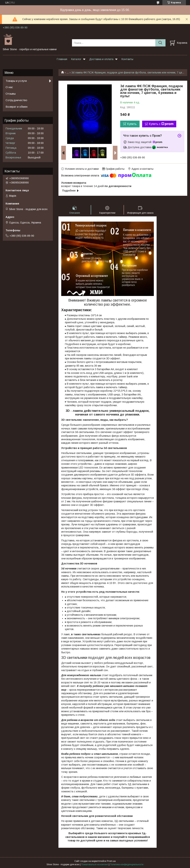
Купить (132, 124)
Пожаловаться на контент (95, 864)
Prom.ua (111, 861)
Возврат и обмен (17, 107)
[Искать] (160, 43)
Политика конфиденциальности (127, 864)
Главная (62, 59)
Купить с (161, 124)
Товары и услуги (16, 81)
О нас (9, 87)
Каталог (76, 59)
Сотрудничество (16, 100)
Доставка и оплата (101, 59)
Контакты (127, 59)
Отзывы (11, 94)
